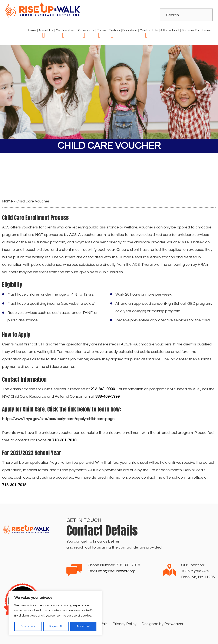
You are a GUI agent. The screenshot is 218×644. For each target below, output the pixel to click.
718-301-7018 (128, 565)
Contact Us (149, 30)
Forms (102, 30)
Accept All (83, 626)
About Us (46, 30)
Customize (28, 626)
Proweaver (174, 624)
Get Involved (66, 30)
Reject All (56, 626)
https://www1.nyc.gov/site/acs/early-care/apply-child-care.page (58, 419)
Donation (130, 30)
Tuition (114, 30)
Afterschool (170, 30)
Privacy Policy (125, 624)
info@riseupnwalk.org (117, 571)
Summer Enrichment (197, 30)
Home (31, 30)
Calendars (86, 30)
